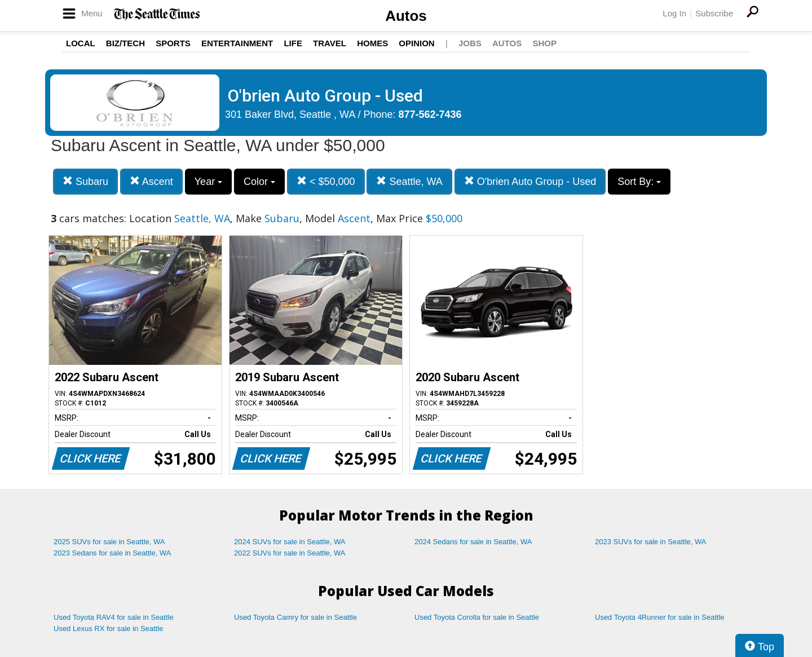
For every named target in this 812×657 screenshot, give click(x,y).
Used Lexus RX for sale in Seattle (108, 629)
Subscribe (714, 13)
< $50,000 (326, 181)
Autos (406, 16)
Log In (674, 13)
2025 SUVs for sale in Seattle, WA (109, 542)
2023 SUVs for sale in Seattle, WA (651, 542)
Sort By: (639, 182)
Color (259, 182)
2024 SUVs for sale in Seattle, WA (290, 542)
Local (81, 43)
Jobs (470, 43)
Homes (372, 43)
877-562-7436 (430, 114)
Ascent (151, 181)
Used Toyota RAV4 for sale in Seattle (114, 617)
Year (208, 182)
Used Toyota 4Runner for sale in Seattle (660, 617)
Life (293, 43)
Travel (330, 43)
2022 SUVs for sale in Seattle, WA (290, 553)
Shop (544, 43)
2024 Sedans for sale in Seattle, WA (473, 542)
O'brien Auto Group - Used (530, 181)
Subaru (85, 181)
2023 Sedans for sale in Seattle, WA (112, 553)
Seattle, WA (409, 181)
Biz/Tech (125, 43)
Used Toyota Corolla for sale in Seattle (477, 617)
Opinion (416, 43)
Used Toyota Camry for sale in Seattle (295, 617)
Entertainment (237, 43)
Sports (173, 43)
